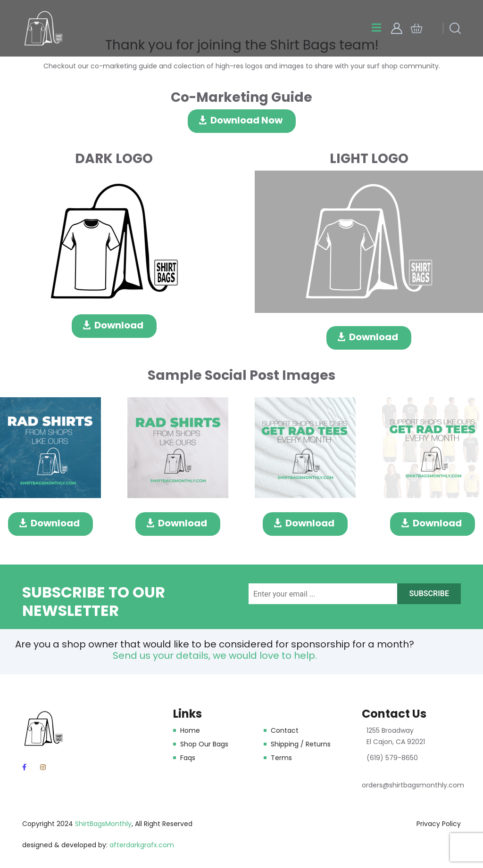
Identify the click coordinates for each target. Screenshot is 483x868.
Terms (281, 758)
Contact (285, 730)
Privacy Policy (439, 824)
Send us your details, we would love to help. (215, 655)
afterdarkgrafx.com (142, 845)
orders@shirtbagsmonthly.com (413, 785)
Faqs (188, 758)
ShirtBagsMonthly (103, 824)
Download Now (246, 120)
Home (190, 730)
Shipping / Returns (301, 744)
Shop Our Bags (204, 744)
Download (119, 325)
